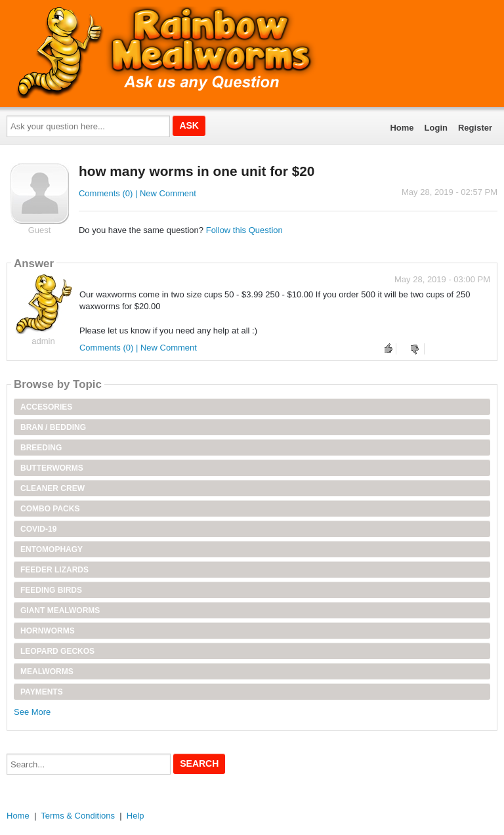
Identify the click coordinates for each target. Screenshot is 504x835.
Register (475, 128)
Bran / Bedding (53, 427)
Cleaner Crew (52, 488)
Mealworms (47, 672)
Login (436, 128)
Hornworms (48, 631)
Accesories (46, 407)
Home (402, 128)
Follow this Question (244, 230)
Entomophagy (52, 549)
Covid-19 (38, 529)
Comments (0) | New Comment (137, 193)
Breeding (41, 448)
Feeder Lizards (54, 570)
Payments (42, 692)
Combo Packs (50, 509)
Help (136, 816)
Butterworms (52, 468)
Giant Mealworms (60, 610)
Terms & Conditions (78, 816)
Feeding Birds (51, 590)
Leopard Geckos (57, 651)
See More (32, 712)
